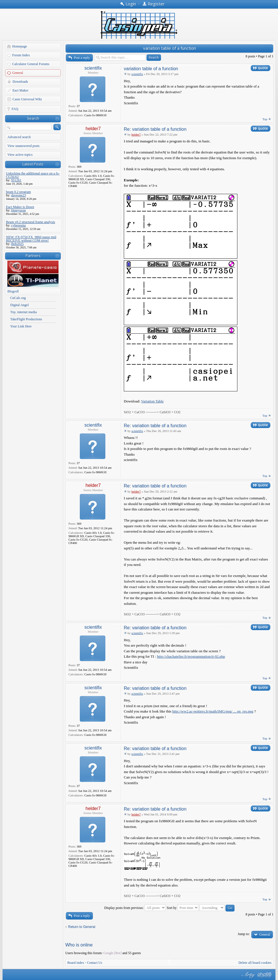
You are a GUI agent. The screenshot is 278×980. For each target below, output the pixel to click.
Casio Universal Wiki (27, 99)
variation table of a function (170, 48)
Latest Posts (33, 164)
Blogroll (13, 291)
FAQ (15, 109)
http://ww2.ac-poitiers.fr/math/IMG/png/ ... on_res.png (213, 711)
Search (33, 118)
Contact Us (95, 963)
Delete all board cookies (255, 963)
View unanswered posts (23, 146)
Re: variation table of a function (155, 129)
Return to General (82, 927)
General (18, 73)
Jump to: (244, 934)
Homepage (20, 46)
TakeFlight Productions (26, 319)
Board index (76, 963)
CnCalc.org (18, 298)
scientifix (93, 68)
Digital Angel (19, 305)
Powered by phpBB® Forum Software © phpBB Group (265, 975)
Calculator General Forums (31, 64)
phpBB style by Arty (248, 975)
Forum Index (21, 55)
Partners (33, 256)
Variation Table (152, 401)
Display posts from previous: (135, 908)
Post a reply (82, 58)
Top (265, 119)
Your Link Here (21, 326)
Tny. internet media (24, 312)
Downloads (20, 82)
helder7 (93, 129)
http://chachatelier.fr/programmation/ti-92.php (191, 656)
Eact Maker (20, 90)
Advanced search (19, 137)
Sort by (183, 908)
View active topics (20, 155)
